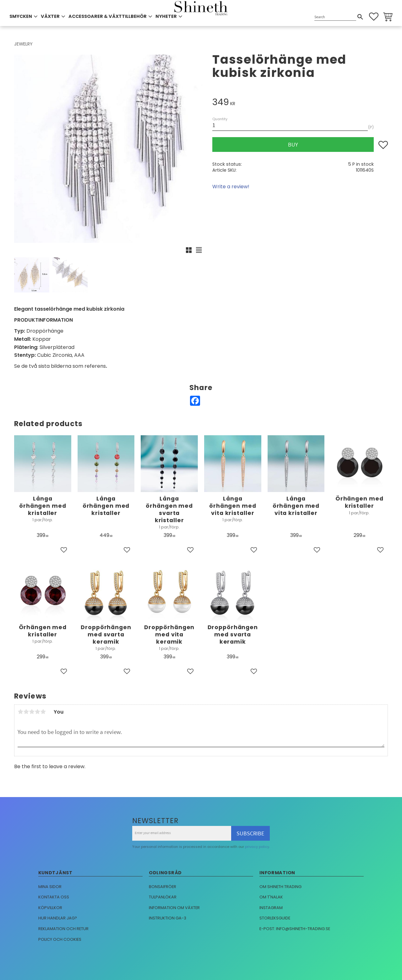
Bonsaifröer (163, 887)
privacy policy (257, 847)
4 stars (37, 712)
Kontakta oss (54, 897)
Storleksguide (275, 918)
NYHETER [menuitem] (166, 16)
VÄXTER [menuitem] (50, 16)
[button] (374, 17)
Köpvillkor (50, 908)
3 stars (32, 712)
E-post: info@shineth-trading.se (295, 929)
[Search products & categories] (335, 17)
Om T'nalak (271, 897)
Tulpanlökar (163, 897)
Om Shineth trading (280, 887)
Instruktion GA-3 (168, 918)
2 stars (26, 712)
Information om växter (174, 908)
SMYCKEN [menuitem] (21, 16)
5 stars (43, 712)
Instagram (271, 908)
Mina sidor (50, 887)
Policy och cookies (60, 939)
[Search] (360, 17)
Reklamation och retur (63, 929)
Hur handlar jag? (58, 918)
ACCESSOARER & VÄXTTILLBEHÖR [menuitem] (108, 16)
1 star (20, 712)
